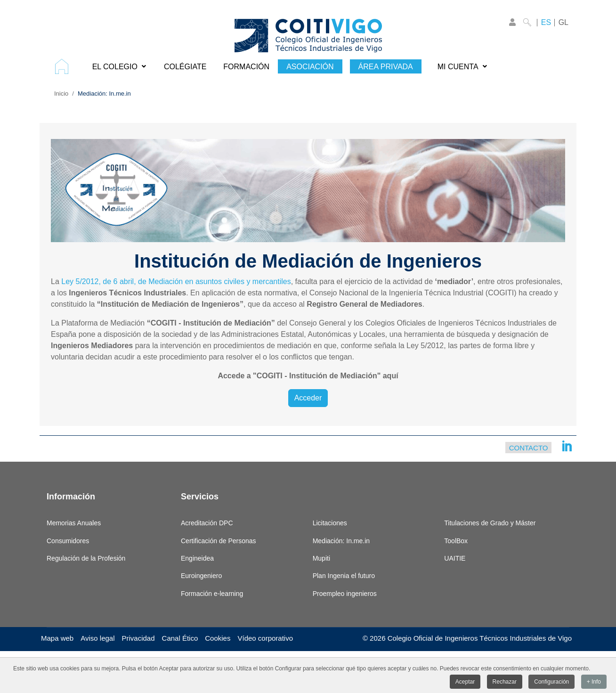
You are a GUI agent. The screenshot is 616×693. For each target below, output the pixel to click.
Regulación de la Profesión (86, 558)
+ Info (594, 682)
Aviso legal (97, 638)
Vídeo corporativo (265, 638)
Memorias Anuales (74, 523)
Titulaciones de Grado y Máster (490, 523)
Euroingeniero (201, 576)
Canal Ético (180, 638)
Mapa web (57, 638)
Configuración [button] (551, 682)
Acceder (308, 398)
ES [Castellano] (546, 22)
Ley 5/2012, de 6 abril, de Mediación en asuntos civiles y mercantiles (176, 281)
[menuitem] (65, 66)
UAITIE (455, 558)
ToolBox (456, 541)
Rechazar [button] (505, 682)
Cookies (218, 638)
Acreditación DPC (207, 523)
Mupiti (321, 558)
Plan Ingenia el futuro (344, 576)
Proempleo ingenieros (345, 594)
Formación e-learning (212, 594)
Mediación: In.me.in (341, 541)
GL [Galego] (563, 22)
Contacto (529, 447)
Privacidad (138, 638)
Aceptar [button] (465, 682)
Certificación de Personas (219, 541)
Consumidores (68, 541)
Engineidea (197, 558)
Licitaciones (330, 523)
